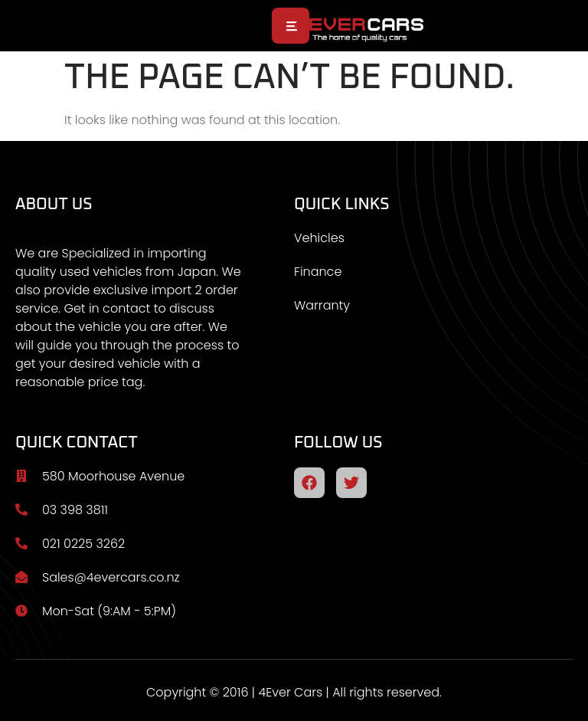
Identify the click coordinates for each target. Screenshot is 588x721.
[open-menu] (291, 26)
